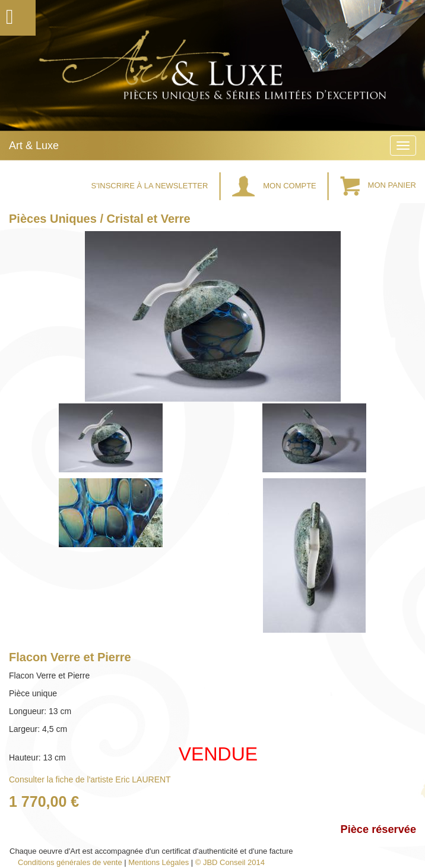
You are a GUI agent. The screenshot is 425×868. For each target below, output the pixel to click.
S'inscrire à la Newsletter (151, 186)
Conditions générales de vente (70, 862)
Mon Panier (378, 186)
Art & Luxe (34, 146)
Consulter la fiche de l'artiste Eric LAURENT (90, 779)
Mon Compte (275, 186)
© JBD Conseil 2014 (230, 862)
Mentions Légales (158, 862)
